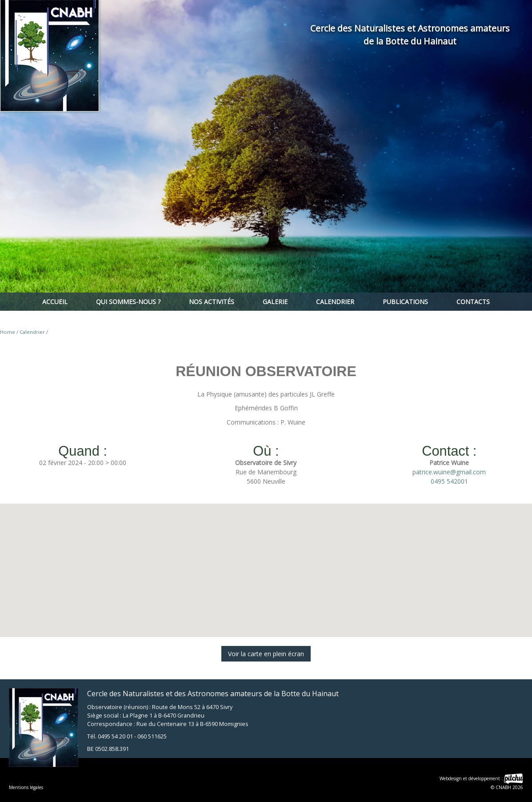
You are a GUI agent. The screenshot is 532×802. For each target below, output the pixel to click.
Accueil (55, 302)
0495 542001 (449, 481)
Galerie (275, 302)
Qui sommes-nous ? (128, 302)
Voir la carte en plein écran (266, 654)
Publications (405, 302)
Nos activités (212, 302)
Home (8, 332)
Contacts (473, 302)
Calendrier (335, 302)
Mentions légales (26, 787)
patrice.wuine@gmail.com (449, 472)
